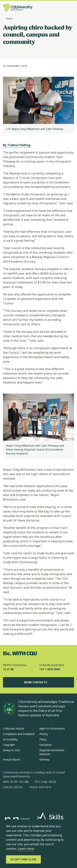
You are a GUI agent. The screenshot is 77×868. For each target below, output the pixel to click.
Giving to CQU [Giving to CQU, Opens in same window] (12, 750)
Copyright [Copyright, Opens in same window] (9, 745)
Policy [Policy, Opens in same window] (43, 739)
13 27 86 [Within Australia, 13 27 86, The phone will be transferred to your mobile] (8, 669)
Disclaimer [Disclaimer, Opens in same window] (46, 745)
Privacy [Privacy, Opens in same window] (44, 734)
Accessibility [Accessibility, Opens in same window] (10, 739)
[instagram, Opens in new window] (17, 799)
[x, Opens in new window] (36, 799)
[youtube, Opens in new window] (46, 799)
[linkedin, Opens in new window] (27, 799)
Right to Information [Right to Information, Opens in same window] (52, 728)
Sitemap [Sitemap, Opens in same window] (44, 759)
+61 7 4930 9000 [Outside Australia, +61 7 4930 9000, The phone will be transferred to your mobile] (50, 669)
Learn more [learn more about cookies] (26, 849)
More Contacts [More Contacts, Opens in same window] (39, 682)
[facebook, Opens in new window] (7, 799)
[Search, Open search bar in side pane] (64, 8)
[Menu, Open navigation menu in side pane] (71, 8)
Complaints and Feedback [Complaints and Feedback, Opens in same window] (19, 734)
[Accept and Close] (23, 859)
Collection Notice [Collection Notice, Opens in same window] (14, 728)
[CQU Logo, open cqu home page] (18, 8)
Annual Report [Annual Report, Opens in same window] (12, 759)
